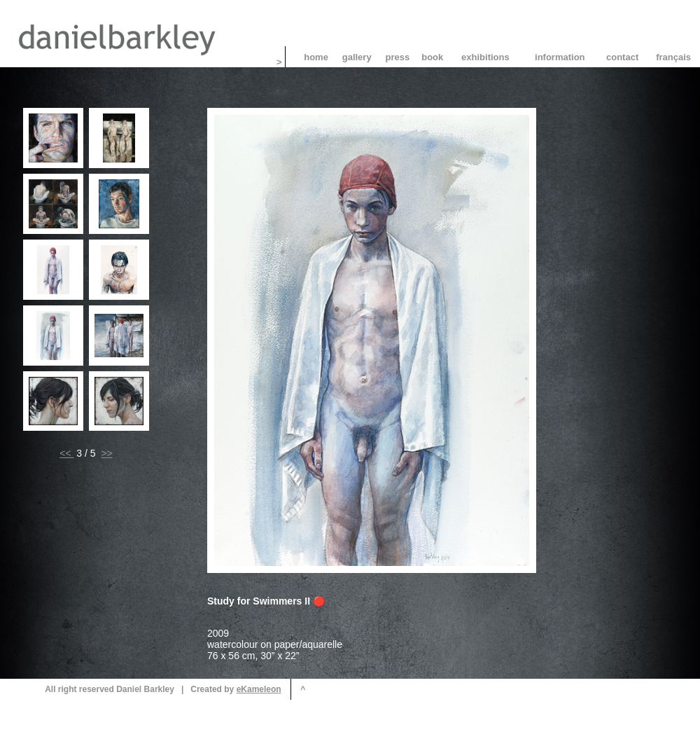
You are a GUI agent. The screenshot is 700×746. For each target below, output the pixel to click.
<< (66, 453)
